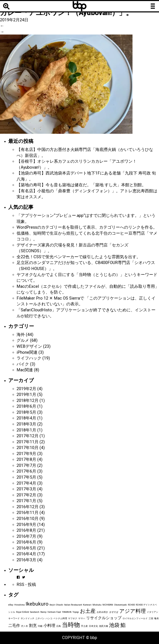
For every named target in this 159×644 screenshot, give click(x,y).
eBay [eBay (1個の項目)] (11, 605)
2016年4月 (26, 554)
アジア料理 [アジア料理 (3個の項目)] (132, 611)
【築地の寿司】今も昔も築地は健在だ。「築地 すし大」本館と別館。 (81, 185)
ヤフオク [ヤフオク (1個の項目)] (73, 618)
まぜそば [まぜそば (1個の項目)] (114, 612)
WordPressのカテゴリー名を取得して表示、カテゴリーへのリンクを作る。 (87, 227)
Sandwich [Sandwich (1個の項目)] (35, 612)
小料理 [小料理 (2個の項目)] (49, 625)
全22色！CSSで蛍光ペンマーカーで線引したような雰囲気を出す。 (79, 257)
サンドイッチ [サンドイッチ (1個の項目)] (28, 618)
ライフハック (29, 358)
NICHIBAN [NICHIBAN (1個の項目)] (108, 605)
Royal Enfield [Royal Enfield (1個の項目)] (23, 612)
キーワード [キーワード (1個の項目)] (14, 618)
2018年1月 (26, 430)
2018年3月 (26, 424)
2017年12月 (28, 436)
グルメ (23, 340)
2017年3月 (26, 489)
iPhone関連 (27, 352)
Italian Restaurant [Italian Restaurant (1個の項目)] (73, 605)
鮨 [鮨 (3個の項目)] (123, 625)
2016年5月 (26, 548)
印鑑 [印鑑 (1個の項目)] (40, 626)
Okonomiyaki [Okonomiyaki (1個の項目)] (120, 605)
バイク (23, 364)
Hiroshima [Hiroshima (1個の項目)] (19, 605)
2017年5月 (26, 477)
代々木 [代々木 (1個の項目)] (25, 626)
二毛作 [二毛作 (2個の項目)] (14, 625)
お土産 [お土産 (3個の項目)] (88, 611)
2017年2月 (26, 495)
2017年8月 (26, 459)
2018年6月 (26, 406)
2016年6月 (26, 542)
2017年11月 (28, 442)
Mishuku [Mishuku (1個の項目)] (97, 605)
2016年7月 (26, 536)
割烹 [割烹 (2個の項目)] (33, 625)
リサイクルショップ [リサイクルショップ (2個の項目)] (104, 618)
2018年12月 (28, 400)
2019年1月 (26, 394)
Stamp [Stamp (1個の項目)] (43, 612)
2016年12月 (28, 507)
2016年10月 (28, 519)
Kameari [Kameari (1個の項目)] (87, 605)
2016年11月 (28, 513)
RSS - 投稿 (26, 584)
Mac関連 (25, 370)
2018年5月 (26, 412)
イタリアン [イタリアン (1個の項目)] (152, 612)
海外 (21, 335)
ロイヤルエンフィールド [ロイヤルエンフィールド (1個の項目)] (135, 618)
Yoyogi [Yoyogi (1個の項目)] (76, 612)
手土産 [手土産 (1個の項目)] (84, 626)
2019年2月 (26, 389)
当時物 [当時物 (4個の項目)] (71, 625)
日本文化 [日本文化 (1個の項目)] (93, 626)
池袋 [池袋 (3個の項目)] (114, 625)
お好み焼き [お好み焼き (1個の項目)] (102, 612)
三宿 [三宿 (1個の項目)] (151, 618)
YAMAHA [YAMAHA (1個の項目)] (67, 612)
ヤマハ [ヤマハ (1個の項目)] (82, 618)
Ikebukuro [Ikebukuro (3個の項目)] (37, 604)
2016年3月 (26, 560)
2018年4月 (26, 418)
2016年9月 (26, 525)
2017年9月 (26, 454)
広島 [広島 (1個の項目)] (59, 626)
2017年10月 (28, 448)
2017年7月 (26, 465)
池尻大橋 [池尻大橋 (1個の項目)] (104, 626)
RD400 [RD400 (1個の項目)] (131, 605)
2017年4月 (26, 483)
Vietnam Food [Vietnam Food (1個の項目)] (54, 612)
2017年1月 (26, 501)
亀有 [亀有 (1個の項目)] (157, 618)
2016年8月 (26, 530)
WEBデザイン (29, 346)
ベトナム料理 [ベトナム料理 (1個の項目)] (60, 618)
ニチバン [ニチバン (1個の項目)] (40, 618)
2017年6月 (26, 471)
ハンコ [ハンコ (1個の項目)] (49, 618)
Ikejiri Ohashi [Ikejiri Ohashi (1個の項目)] (56, 605)
